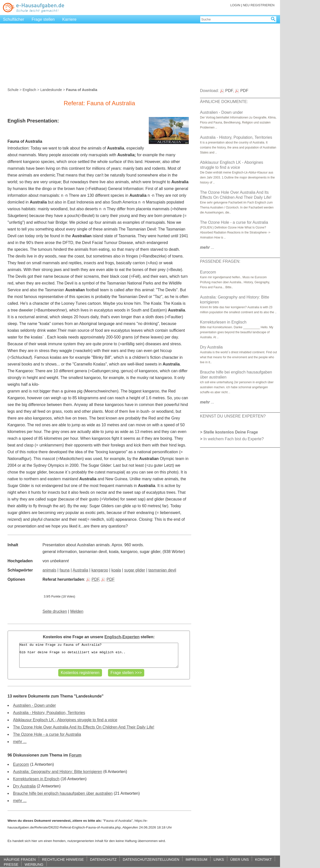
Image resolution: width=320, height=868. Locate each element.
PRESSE (11, 864)
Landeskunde (51, 90)
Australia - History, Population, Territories (49, 713)
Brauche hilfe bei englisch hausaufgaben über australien (63, 793)
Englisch (29, 90)
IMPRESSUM (196, 859)
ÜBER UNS (239, 859)
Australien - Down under (34, 705)
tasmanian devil (162, 570)
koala (116, 570)
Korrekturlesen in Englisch (36, 779)
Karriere (69, 19)
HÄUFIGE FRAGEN (20, 859)
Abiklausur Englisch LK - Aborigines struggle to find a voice (65, 720)
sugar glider (135, 570)
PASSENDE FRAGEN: (220, 261)
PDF (93, 579)
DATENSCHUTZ (103, 859)
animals (49, 570)
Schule (13, 90)
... (207, 247)
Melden (77, 611)
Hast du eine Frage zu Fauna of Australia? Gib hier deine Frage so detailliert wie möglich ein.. (99, 655)
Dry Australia (24, 786)
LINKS (219, 859)
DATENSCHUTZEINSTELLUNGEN (151, 859)
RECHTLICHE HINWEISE (63, 859)
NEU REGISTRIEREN (259, 5)
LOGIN (235, 5)
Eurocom (21, 764)
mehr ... (20, 742)
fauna (64, 570)
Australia (80, 570)
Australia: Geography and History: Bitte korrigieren (58, 772)
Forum (75, 755)
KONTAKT (263, 859)
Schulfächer (14, 19)
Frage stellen (43, 19)
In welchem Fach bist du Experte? (234, 439)
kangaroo (100, 570)
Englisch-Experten (122, 637)
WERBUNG (34, 864)
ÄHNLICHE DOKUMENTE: (224, 102)
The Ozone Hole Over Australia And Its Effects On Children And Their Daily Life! (84, 727)
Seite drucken (55, 611)
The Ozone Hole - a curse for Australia (47, 734)
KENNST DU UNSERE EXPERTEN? (233, 416)
